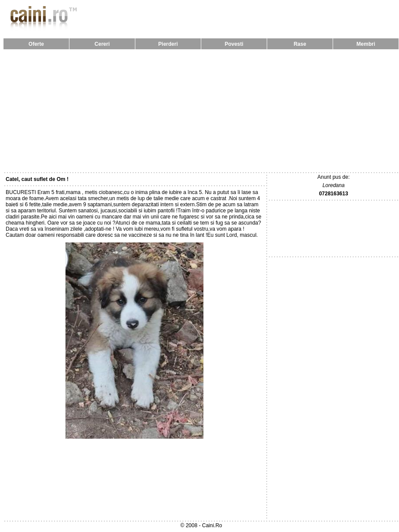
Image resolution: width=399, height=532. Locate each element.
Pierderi (168, 44)
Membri (366, 44)
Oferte (36, 44)
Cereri (102, 44)
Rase (300, 44)
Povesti (234, 44)
